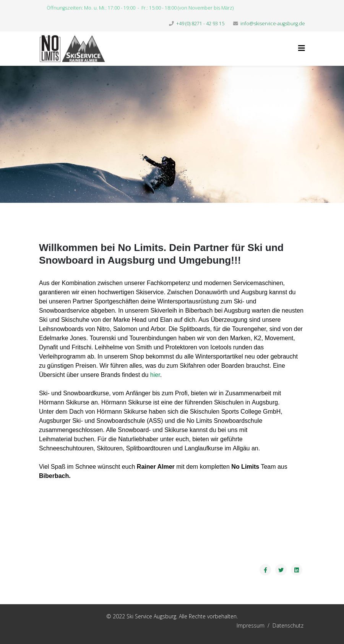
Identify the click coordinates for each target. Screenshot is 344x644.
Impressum (213, 625)
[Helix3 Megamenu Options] (302, 48)
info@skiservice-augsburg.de (273, 24)
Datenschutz (288, 625)
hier (155, 375)
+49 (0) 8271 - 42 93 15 (200, 24)
